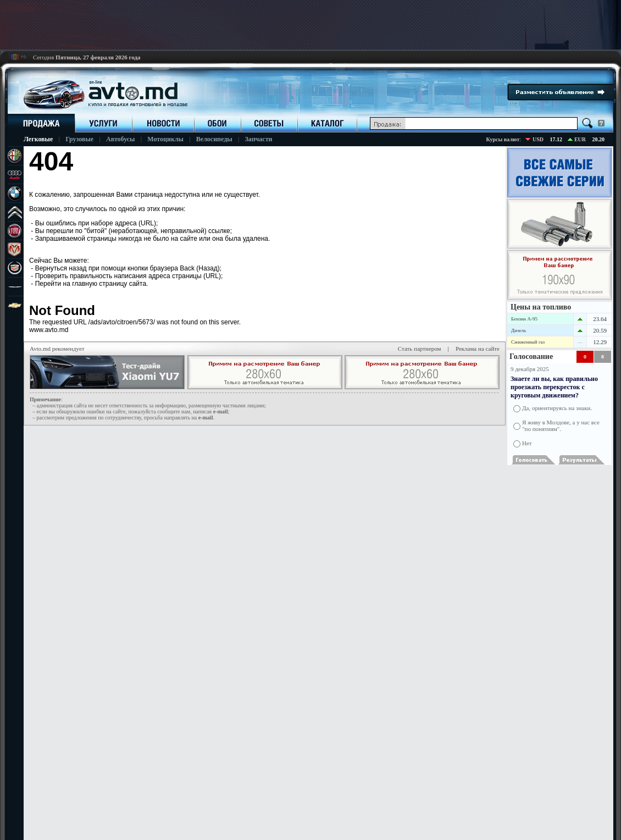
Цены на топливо (541, 307)
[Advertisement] (311, 25)
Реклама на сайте (478, 349)
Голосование (531, 357)
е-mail (221, 411)
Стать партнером (420, 349)
